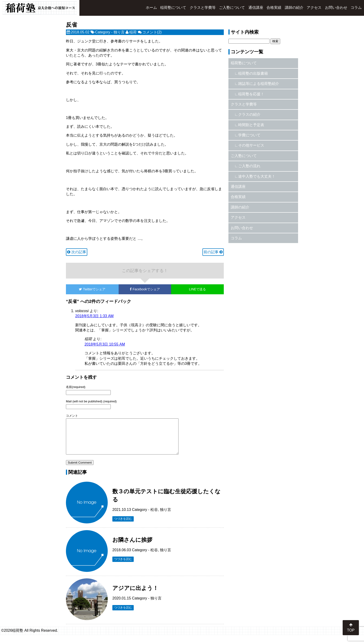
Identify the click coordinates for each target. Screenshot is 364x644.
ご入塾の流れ (249, 166)
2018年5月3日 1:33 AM (94, 316)
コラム (356, 8)
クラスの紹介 (249, 114)
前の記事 (213, 252)
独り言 (119, 32)
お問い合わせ (336, 8)
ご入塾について (232, 8)
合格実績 (274, 8)
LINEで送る (197, 289)
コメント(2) (152, 32)
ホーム (151, 8)
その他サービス (251, 145)
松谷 (154, 517)
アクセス (314, 8)
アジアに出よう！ (135, 595)
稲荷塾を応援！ (251, 94)
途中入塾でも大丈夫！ (257, 176)
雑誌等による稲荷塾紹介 (259, 84)
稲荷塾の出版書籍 (253, 73)
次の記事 (77, 252)
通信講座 (256, 8)
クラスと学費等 (203, 8)
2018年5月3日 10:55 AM (105, 344)
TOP (351, 628)
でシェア (92, 289)
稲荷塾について (173, 8)
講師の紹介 (294, 8)
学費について (249, 135)
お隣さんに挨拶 (132, 547)
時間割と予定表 (251, 125)
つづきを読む (123, 526)
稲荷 (133, 32)
